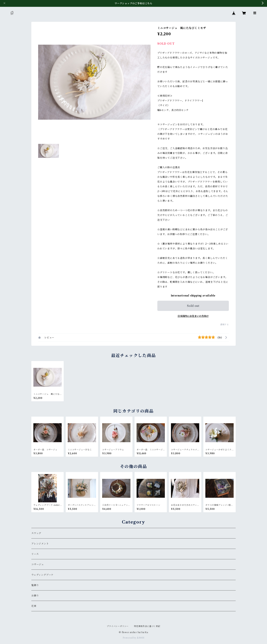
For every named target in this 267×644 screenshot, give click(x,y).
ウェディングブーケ (42, 575)
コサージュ (38, 564)
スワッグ (36, 533)
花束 (34, 606)
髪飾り (35, 585)
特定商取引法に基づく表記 (147, 626)
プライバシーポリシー (118, 626)
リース (35, 554)
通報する (225, 324)
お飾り (35, 596)
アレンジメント (40, 544)
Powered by (134, 638)
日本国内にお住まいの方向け (193, 316)
